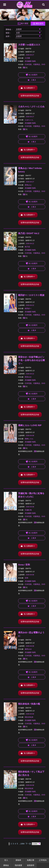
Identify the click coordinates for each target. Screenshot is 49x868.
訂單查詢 (43, 860)
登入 (6, 860)
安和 (27, 578)
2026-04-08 (30, 436)
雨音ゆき (28, 377)
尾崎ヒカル (29, 439)
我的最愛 (18, 865)
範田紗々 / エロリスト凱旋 (31, 295)
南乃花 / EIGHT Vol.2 (29, 233)
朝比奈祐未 (29, 717)
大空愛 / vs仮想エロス (29, 45)
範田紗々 (28, 308)
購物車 (18, 860)
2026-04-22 (30, 244)
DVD (43, 64)
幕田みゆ (28, 649)
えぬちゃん (29, 120)
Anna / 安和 (24, 565)
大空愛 (27, 58)
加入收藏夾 (32, 75)
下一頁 (28, 844)
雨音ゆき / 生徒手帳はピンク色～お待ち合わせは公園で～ (31, 360)
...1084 (22, 844)
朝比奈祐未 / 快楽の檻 (29, 704)
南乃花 (27, 247)
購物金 (6, 865)
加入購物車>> (28, 88)
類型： (8, 33)
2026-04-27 (30, 55)
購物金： (9, 29)
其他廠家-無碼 (30, 61)
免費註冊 (31, 860)
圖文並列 (38, 24)
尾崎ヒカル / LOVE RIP (30, 425)
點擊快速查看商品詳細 (30, 96)
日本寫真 (28, 64)
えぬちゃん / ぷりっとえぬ (31, 106)
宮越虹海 (28, 510)
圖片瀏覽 (23, 24)
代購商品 (37, 64)
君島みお (28, 185)
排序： (8, 36)
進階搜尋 (31, 865)
